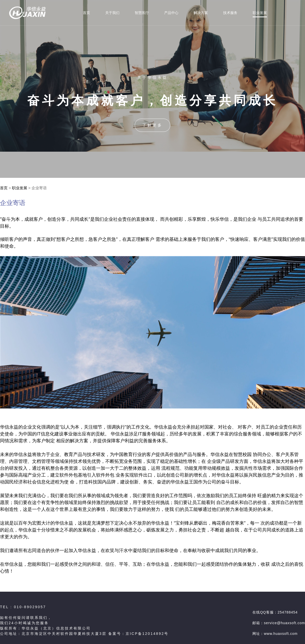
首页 (4, 188)
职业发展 (20, 188)
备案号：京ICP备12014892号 (139, 634)
